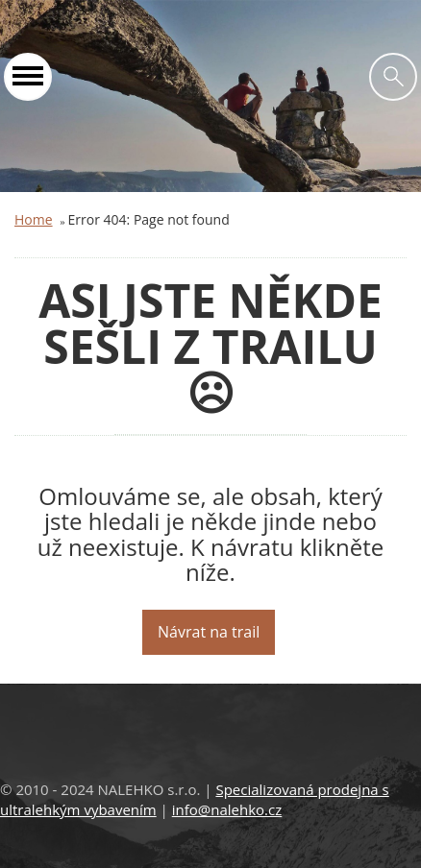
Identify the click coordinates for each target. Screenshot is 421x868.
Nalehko (210, 19)
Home (34, 219)
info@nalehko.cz (227, 809)
